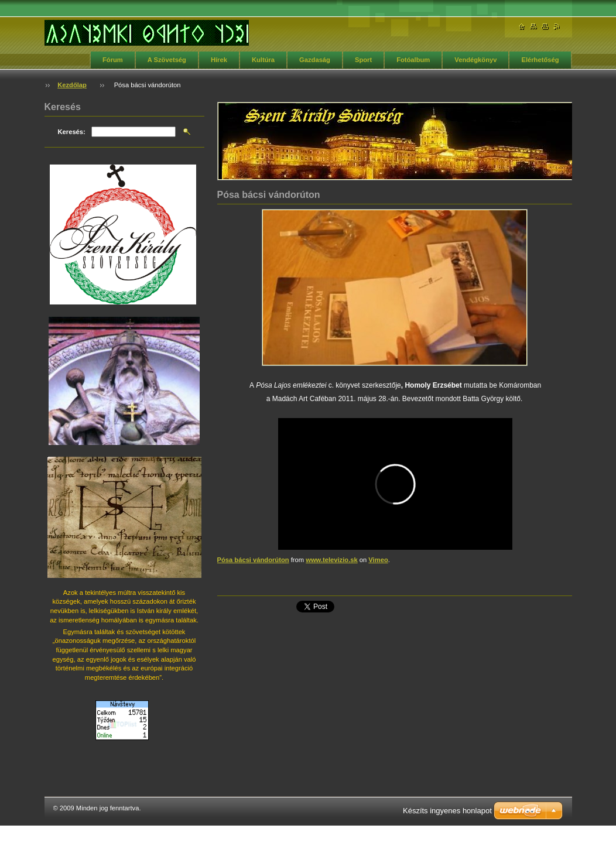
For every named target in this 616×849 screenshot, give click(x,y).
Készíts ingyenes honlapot (447, 811)
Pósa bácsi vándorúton (253, 560)
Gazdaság (315, 60)
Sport (363, 60)
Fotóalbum (413, 60)
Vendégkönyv (475, 60)
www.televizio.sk (332, 560)
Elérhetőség (540, 60)
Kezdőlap (72, 85)
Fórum (113, 60)
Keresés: (72, 132)
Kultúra (263, 60)
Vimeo (378, 560)
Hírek (219, 60)
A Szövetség (167, 60)
